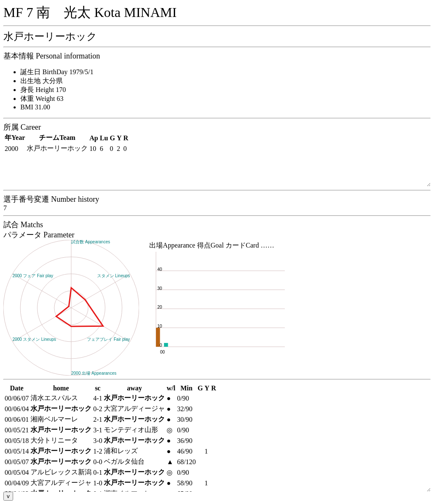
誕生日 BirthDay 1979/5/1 (57, 72)
